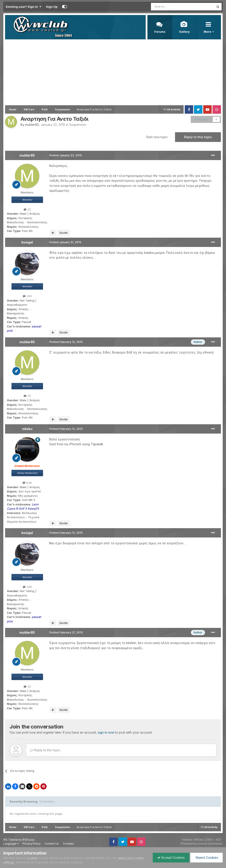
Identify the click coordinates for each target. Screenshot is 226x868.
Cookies (68, 844)
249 (27, 296)
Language (11, 844)
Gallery (184, 32)
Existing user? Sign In (24, 7)
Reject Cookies (206, 857)
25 (27, 209)
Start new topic (157, 137)
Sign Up (52, 7)
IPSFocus (28, 840)
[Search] (171, 7)
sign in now (106, 732)
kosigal (27, 242)
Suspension (78, 125)
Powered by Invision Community (202, 844)
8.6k (27, 483)
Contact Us (52, 844)
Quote (64, 233)
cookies (32, 858)
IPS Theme (10, 840)
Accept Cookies (171, 857)
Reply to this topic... (46, 750)
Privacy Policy (32, 844)
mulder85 (32, 125)
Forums (160, 32)
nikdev (27, 429)
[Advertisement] (113, 73)
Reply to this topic (198, 137)
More (208, 32)
